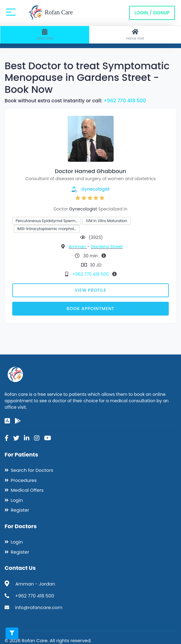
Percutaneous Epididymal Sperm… (47, 221)
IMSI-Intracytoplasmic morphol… (47, 229)
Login (17, 500)
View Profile (90, 290)
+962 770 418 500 (125, 101)
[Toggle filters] (12, 633)
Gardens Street (107, 247)
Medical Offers (27, 490)
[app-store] (7, 421)
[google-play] (18, 421)
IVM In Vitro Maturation (106, 221)
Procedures (24, 480)
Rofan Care (50, 13)
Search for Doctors (32, 470)
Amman (78, 247)
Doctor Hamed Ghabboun (90, 171)
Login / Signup (152, 13)
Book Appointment (90, 309)
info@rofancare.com (39, 607)
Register (20, 510)
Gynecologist (96, 189)
